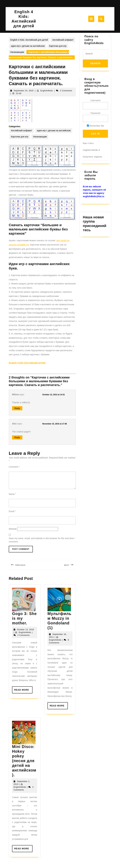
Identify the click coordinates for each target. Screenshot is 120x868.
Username (95, 100)
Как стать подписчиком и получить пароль (92, 150)
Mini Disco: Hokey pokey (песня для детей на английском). (24, 761)
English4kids (47, 91)
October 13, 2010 (26, 630)
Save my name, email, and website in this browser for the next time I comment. (42, 540)
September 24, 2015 (24, 91)
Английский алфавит (63, 40)
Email (12, 511)
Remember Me (95, 126)
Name (12, 494)
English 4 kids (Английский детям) (27, 363)
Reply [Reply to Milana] (17, 408)
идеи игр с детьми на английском (28, 46)
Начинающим (17, 52)
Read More (23, 691)
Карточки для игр (58, 46)
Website (13, 529)
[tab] (91, 19)
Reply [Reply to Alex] (17, 437)
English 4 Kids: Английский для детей (29, 40)
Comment (14, 467)
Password (95, 113)
